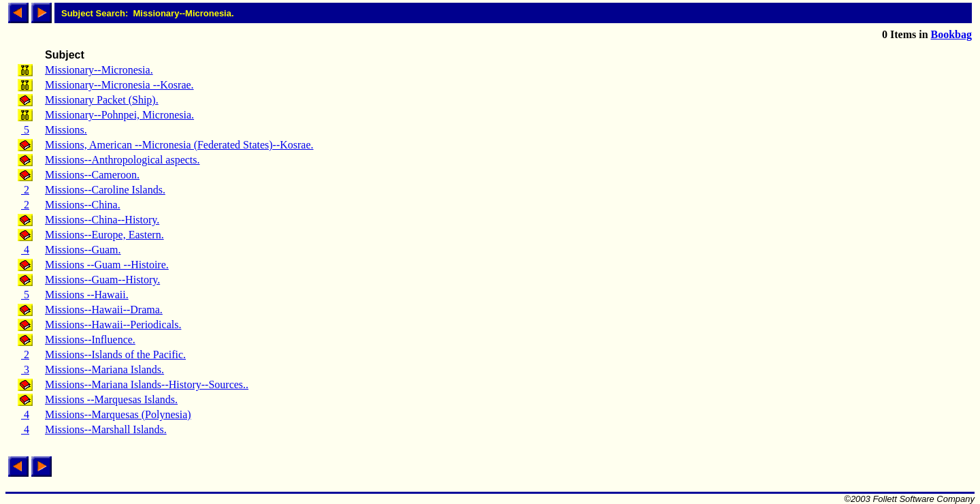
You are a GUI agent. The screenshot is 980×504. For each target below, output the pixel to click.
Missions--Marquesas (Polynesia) (118, 414)
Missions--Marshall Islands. (106, 429)
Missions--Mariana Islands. (104, 369)
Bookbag (951, 34)
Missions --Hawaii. (87, 295)
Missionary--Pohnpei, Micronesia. (119, 115)
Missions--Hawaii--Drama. (104, 310)
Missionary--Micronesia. (99, 70)
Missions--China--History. (102, 220)
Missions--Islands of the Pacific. (115, 355)
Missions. (66, 130)
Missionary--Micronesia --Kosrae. (119, 85)
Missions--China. (83, 205)
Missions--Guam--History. (102, 280)
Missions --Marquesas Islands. (111, 399)
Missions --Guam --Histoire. (107, 265)
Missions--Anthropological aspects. (122, 160)
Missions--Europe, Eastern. (104, 235)
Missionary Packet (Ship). (102, 100)
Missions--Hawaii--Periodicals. (113, 325)
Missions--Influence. (90, 340)
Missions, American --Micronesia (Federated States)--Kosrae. (179, 145)
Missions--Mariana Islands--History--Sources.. (147, 384)
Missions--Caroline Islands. (105, 190)
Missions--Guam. (83, 250)
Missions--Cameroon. (92, 175)
